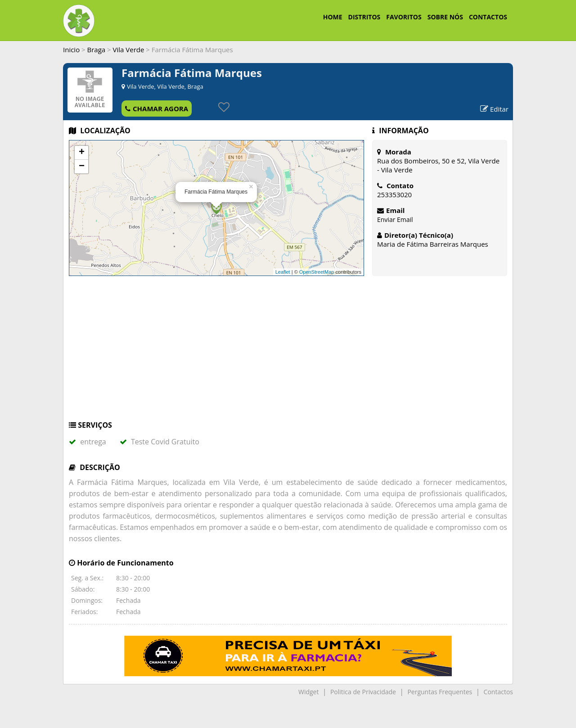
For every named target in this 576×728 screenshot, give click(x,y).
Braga (97, 50)
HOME (333, 17)
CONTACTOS (488, 17)
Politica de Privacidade (363, 692)
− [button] (82, 167)
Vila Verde (129, 50)
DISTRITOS (364, 17)
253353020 (394, 194)
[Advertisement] (288, 353)
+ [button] (82, 153)
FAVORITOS (404, 17)
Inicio (71, 50)
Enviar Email (395, 219)
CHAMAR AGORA (157, 109)
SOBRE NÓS (445, 17)
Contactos (498, 692)
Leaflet (283, 272)
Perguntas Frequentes (440, 692)
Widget (308, 692)
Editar (494, 109)
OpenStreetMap (317, 272)
